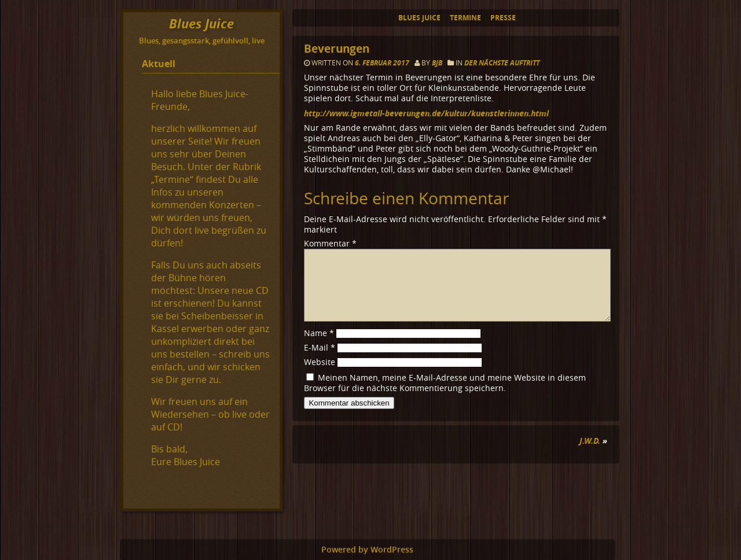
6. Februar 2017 (383, 63)
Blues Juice (419, 18)
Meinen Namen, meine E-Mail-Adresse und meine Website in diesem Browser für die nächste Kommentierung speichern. (445, 397)
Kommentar (330, 244)
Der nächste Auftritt (502, 63)
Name (319, 347)
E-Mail (320, 362)
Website (320, 376)
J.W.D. (590, 454)
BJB (437, 63)
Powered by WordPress (367, 550)
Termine (465, 18)
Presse (503, 18)
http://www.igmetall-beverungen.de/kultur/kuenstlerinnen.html (426, 113)
